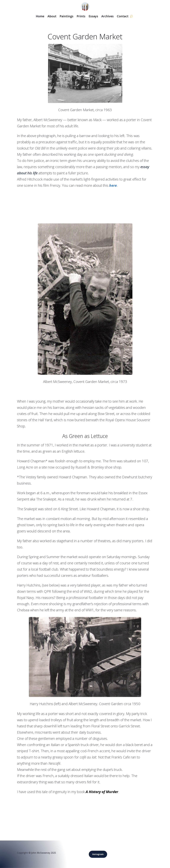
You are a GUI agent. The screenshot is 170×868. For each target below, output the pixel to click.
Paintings (67, 16)
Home (40, 16)
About (52, 16)
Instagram (98, 854)
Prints (81, 16)
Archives (107, 16)
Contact (123, 16)
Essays (93, 16)
